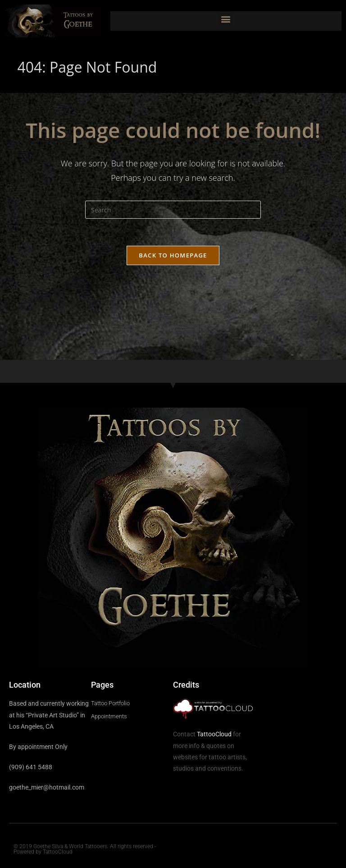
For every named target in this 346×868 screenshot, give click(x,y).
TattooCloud (214, 734)
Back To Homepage (173, 255)
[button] (226, 19)
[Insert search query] (173, 210)
